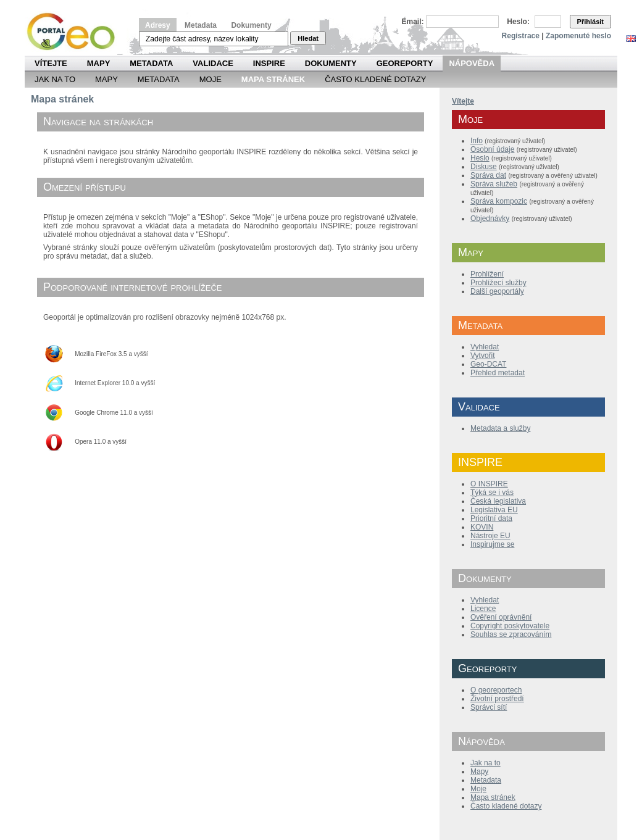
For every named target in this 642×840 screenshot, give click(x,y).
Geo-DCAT (488, 364)
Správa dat (488, 175)
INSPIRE (269, 63)
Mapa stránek (493, 797)
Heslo (480, 158)
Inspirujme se (492, 544)
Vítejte (51, 63)
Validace (213, 63)
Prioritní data (491, 518)
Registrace (521, 36)
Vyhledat (485, 347)
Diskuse (484, 167)
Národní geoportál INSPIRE (76, 32)
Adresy (158, 25)
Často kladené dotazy (375, 79)
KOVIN (482, 527)
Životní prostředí (497, 699)
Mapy (99, 63)
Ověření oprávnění (501, 617)
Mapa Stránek (273, 79)
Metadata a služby (500, 428)
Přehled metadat (498, 373)
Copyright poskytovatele (510, 626)
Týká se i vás (492, 493)
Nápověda (472, 63)
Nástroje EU (490, 536)
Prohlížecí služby (498, 283)
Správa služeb (494, 184)
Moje (211, 79)
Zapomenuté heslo (578, 36)
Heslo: (518, 22)
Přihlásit (590, 22)
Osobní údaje (492, 149)
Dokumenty (251, 25)
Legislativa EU (494, 510)
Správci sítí (489, 707)
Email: (413, 22)
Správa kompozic (499, 201)
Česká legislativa (498, 501)
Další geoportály (497, 291)
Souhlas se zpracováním (511, 634)
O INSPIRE (489, 484)
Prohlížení (487, 274)
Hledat (308, 38)
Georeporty (405, 63)
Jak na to (55, 79)
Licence (483, 609)
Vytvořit (483, 356)
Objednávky (490, 218)
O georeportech (496, 690)
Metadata (201, 25)
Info (477, 141)
